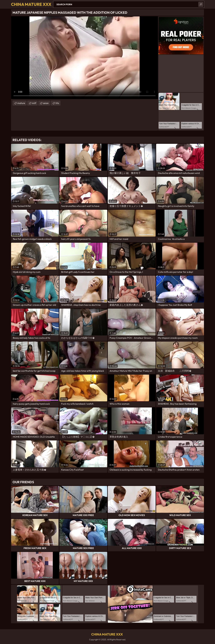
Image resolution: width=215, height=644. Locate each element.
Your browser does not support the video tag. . (85, 58)
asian (46, 103)
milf (34, 103)
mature (21, 103)
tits (57, 103)
